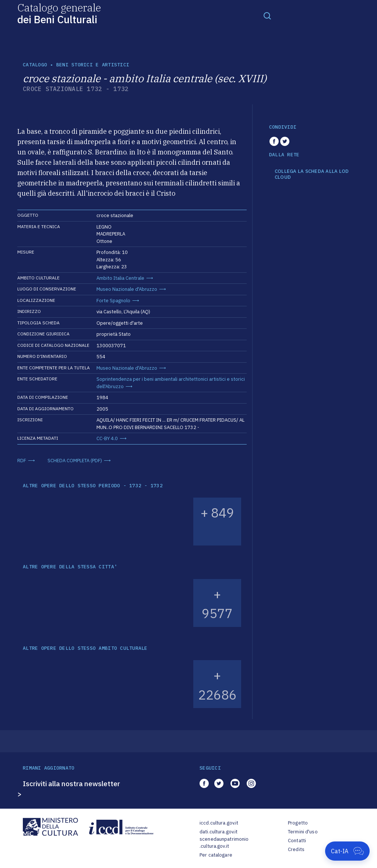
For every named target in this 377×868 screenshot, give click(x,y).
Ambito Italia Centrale (120, 278)
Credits (296, 849)
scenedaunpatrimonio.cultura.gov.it (224, 843)
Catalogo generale (59, 13)
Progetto (298, 823)
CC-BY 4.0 (107, 438)
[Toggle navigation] (267, 15)
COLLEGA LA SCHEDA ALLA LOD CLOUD (312, 174)
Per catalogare (216, 855)
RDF (22, 461)
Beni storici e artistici (93, 65)
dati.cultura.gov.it (219, 832)
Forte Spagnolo (113, 301)
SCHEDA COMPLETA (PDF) (75, 461)
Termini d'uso (303, 832)
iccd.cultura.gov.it (219, 823)
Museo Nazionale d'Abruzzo (127, 289)
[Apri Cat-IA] (347, 851)
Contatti (297, 841)
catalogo (35, 65)
